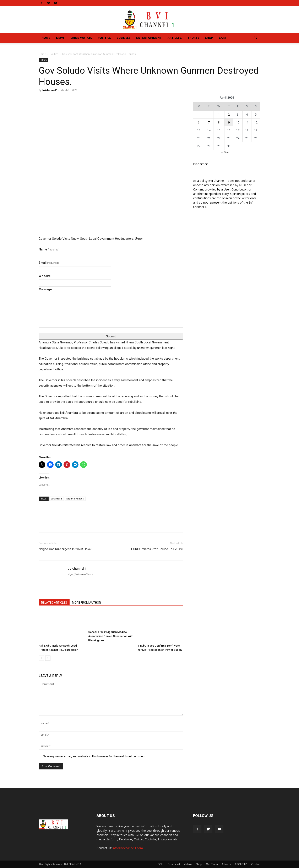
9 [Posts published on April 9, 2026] (229, 122)
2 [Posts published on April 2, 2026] (229, 114)
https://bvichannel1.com (80, 574)
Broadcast (174, 864)
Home (46, 38)
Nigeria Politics (75, 499)
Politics (104, 38)
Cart (223, 38)
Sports (194, 38)
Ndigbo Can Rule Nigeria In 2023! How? (65, 549)
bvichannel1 (50, 90)
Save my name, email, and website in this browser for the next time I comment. (95, 756)
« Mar (225, 152)
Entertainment (149, 38)
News (60, 38)
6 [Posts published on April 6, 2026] (199, 122)
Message (45, 289)
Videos (188, 864)
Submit (111, 336)
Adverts (226, 864)
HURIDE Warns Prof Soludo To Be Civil (157, 549)
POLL (161, 864)
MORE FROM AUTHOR (86, 603)
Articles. (175, 38)
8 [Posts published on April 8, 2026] (219, 122)
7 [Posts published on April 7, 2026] (209, 122)
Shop (209, 38)
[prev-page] (41, 658)
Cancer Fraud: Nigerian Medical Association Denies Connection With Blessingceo (111, 636)
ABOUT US (241, 864)
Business (124, 38)
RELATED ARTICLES (54, 603)
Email (49, 263)
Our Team (212, 864)
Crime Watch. (81, 38)
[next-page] (48, 658)
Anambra (57, 499)
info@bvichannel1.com (128, 848)
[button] (255, 38)
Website (45, 276)
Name (49, 249)
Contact (256, 864)
